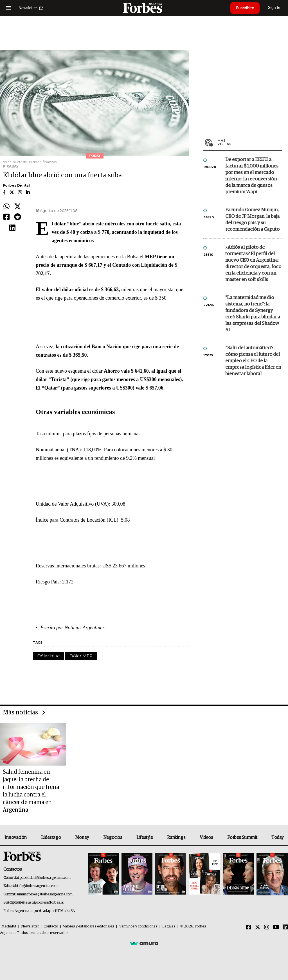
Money (82, 838)
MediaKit (9, 926)
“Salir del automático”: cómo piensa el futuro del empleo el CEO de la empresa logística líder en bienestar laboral (253, 361)
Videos (206, 838)
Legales (169, 926)
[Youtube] (276, 927)
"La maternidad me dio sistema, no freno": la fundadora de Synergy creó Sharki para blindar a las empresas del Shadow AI (253, 314)
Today (277, 838)
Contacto (51, 926)
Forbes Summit (242, 838)
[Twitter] (258, 927)
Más (250, 142)
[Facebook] (249, 927)
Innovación (16, 838)
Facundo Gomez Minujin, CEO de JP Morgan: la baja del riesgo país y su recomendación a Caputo (252, 220)
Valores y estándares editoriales (89, 926)
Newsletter (30, 926)
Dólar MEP (81, 656)
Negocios (113, 838)
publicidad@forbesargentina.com (45, 878)
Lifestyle (145, 838)
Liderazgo (51, 838)
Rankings (176, 838)
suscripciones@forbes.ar (45, 903)
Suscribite (245, 8)
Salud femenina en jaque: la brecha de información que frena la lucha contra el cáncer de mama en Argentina (31, 791)
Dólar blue (49, 656)
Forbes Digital (16, 185)
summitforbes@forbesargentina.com (44, 894)
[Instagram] (267, 927)
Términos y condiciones (138, 926)
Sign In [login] (274, 8)
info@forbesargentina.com (37, 886)
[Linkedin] (285, 927)
